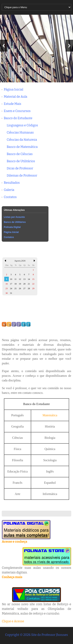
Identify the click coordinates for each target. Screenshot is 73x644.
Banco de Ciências (20, 154)
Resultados (12, 183)
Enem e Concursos (17, 111)
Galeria (9, 190)
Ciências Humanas (20, 132)
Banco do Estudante (18, 118)
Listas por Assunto (14, 217)
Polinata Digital (12, 227)
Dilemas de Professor (22, 175)
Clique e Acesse (13, 621)
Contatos (10, 197)
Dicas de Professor (20, 168)
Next (69, 46)
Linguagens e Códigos (22, 125)
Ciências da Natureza (22, 140)
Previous (4, 46)
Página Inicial (13, 89)
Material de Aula (15, 97)
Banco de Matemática (22, 147)
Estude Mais (12, 104)
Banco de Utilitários (21, 161)
